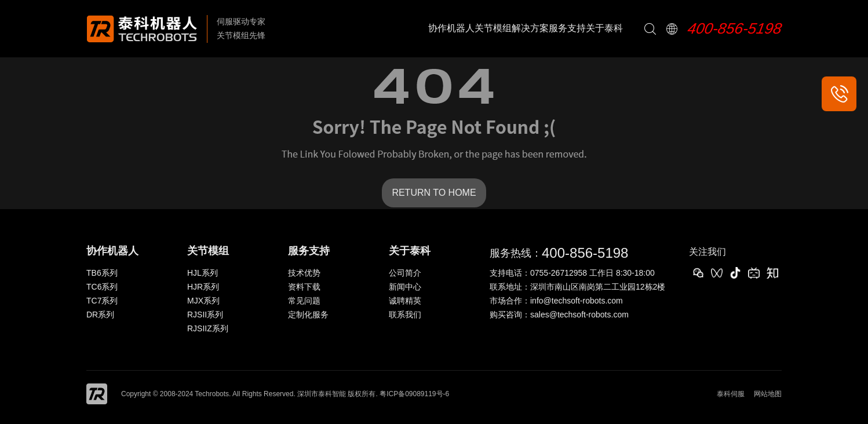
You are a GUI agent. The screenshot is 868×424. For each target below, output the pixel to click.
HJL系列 (203, 273)
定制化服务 (308, 315)
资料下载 (304, 287)
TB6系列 (102, 273)
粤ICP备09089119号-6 (414, 394)
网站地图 (768, 394)
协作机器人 (451, 28)
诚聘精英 (405, 301)
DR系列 (100, 315)
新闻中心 (405, 287)
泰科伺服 (731, 394)
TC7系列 (102, 301)
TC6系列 (102, 287)
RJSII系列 (205, 315)
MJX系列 (203, 301)
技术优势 (304, 273)
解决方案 (530, 28)
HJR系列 (203, 287)
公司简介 (405, 273)
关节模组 (493, 28)
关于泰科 (604, 28)
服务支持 (567, 28)
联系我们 (405, 315)
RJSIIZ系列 (208, 328)
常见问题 (304, 301)
